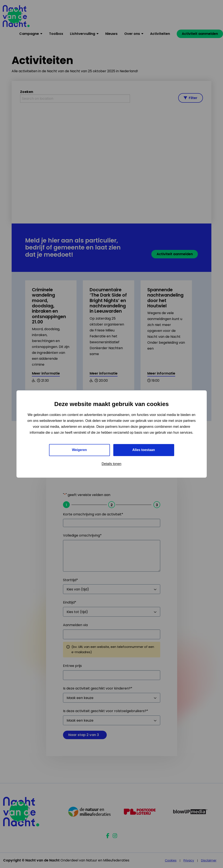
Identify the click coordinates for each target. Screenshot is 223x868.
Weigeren (79, 450)
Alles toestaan (144, 450)
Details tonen (111, 464)
